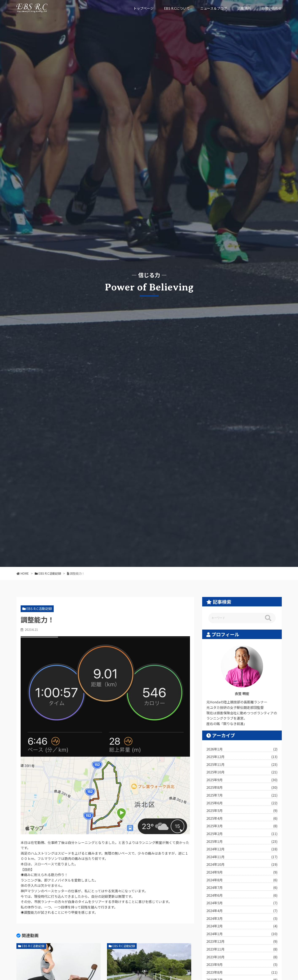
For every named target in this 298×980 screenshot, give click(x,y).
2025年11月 (242, 765)
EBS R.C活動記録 (39, 609)
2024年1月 (242, 934)
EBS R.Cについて (177, 8)
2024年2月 (242, 926)
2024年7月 (242, 888)
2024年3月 (242, 919)
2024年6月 (242, 895)
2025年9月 (242, 780)
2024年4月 (242, 911)
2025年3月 (242, 826)
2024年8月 (242, 880)
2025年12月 (242, 757)
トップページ (143, 8)
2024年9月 (242, 872)
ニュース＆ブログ (214, 8)
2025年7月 (242, 795)
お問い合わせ (272, 8)
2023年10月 (242, 957)
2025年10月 (242, 772)
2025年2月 (242, 834)
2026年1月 (242, 749)
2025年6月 (242, 803)
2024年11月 (242, 857)
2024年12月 (242, 849)
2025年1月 (242, 842)
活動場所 (244, 8)
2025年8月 (242, 788)
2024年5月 (242, 903)
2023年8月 (242, 972)
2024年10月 (242, 865)
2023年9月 (242, 965)
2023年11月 (242, 949)
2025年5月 (242, 811)
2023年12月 (242, 942)
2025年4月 (242, 818)
